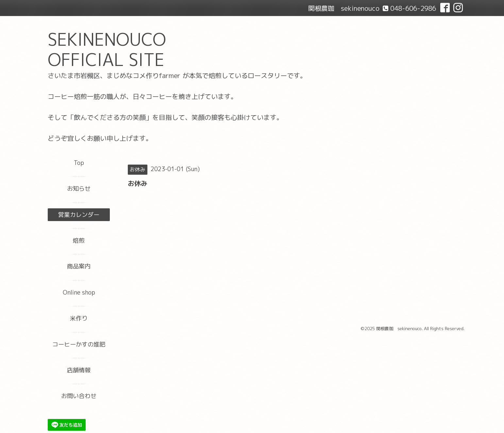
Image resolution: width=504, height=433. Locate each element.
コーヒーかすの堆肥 (79, 344)
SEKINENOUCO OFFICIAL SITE (107, 49)
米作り (79, 318)
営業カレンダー (79, 215)
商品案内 (79, 266)
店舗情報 (79, 370)
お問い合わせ (79, 396)
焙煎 (79, 241)
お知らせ (79, 189)
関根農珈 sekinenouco (399, 329)
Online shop (79, 292)
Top (79, 163)
